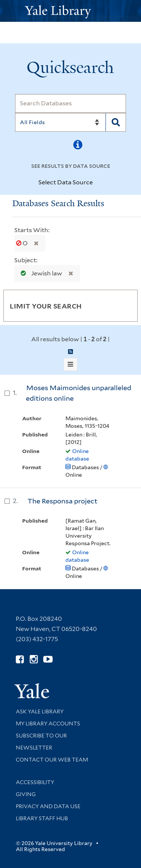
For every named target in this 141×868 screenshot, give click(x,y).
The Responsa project (62, 501)
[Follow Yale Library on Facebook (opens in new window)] (20, 659)
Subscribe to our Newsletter (41, 742)
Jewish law (40, 273)
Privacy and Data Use (48, 806)
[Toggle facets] (123, 306)
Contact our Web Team (52, 760)
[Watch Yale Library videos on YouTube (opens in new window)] (48, 659)
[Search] (70, 103)
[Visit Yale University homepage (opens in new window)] (32, 688)
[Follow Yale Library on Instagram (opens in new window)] (34, 659)
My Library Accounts (48, 724)
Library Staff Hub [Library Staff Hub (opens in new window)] (42, 818)
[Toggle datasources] (99, 183)
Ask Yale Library (40, 711)
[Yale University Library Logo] (71, 11)
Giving (26, 794)
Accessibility (35, 782)
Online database (77, 455)
